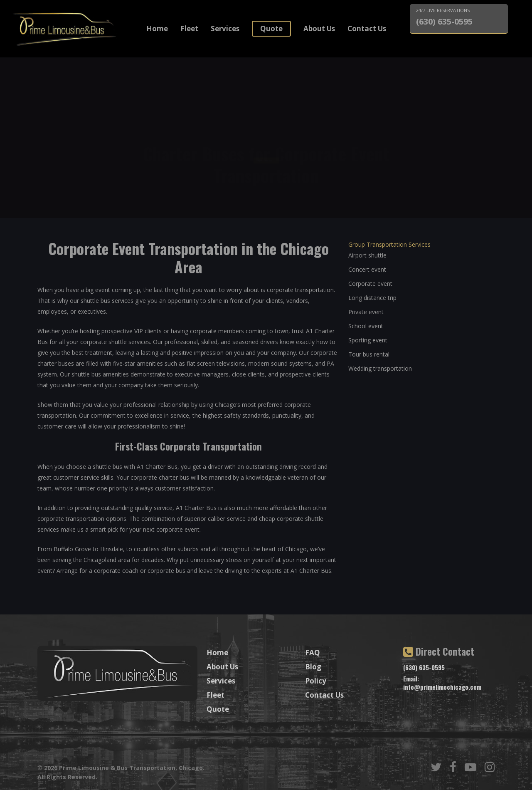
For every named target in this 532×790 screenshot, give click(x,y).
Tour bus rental (369, 354)
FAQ (313, 653)
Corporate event (370, 284)
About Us (319, 28)
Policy (316, 681)
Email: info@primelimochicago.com (442, 683)
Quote (271, 28)
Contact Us (367, 28)
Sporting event (368, 340)
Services (225, 28)
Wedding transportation (380, 368)
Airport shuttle (367, 255)
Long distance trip (372, 298)
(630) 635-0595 (444, 22)
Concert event (367, 269)
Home (157, 28)
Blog (313, 667)
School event (366, 326)
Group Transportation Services (389, 244)
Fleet (189, 28)
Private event (366, 312)
